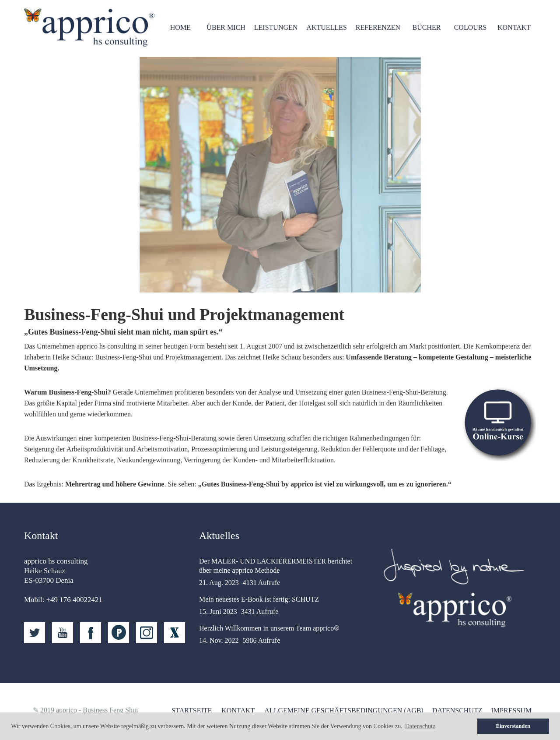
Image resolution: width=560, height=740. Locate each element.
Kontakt (514, 27)
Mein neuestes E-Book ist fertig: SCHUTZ (259, 599)
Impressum (511, 710)
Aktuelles (326, 27)
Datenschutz (457, 710)
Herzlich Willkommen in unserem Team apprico (269, 628)
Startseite (192, 710)
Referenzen (378, 27)
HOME (180, 27)
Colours (471, 27)
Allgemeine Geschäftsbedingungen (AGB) (344, 710)
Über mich (226, 27)
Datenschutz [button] (420, 726)
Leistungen (276, 27)
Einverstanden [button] (513, 726)
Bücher (427, 27)
